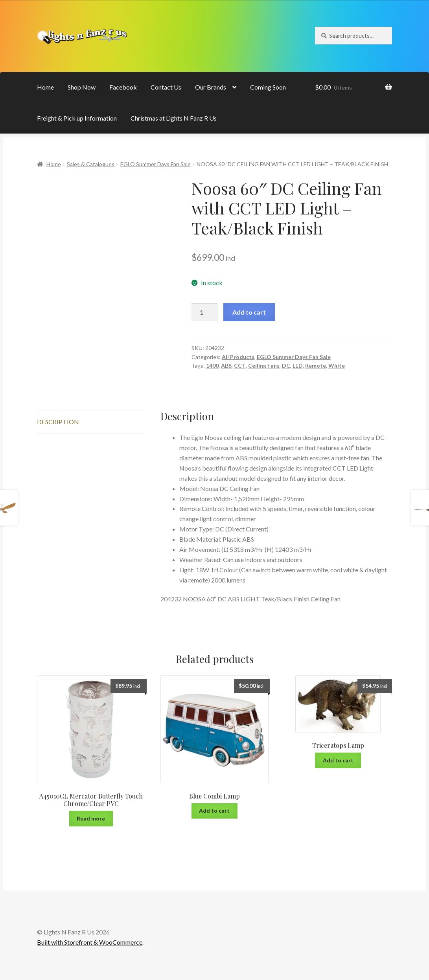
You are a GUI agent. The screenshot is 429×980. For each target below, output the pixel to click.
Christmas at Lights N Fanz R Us (174, 118)
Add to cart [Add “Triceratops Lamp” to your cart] (338, 760)
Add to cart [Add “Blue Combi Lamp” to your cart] (214, 811)
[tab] (91, 422)
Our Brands (211, 87)
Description (58, 422)
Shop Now (82, 87)
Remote (316, 365)
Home (45, 87)
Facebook (123, 87)
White (337, 365)
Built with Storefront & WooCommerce (90, 942)
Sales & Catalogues (91, 164)
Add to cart (249, 312)
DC (286, 365)
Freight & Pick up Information (77, 118)
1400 (212, 365)
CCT (240, 365)
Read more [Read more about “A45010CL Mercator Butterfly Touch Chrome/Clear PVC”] (91, 818)
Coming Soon (268, 87)
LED (298, 365)
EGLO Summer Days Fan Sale (156, 164)
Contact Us (166, 87)
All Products (238, 357)
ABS (226, 365)
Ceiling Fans (264, 365)
